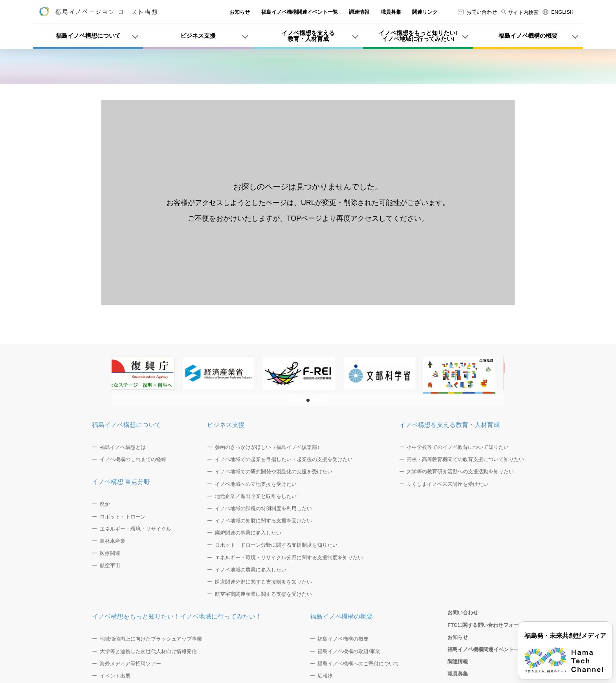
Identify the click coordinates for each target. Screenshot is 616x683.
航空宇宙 (110, 565)
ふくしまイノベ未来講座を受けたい (447, 484)
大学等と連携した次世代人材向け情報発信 (148, 651)
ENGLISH (558, 12)
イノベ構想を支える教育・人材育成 (449, 425)
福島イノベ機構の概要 (341, 616)
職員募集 (391, 12)
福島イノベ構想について (126, 425)
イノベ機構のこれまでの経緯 (133, 459)
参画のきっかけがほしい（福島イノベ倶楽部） (269, 447)
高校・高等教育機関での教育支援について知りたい (465, 459)
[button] (295, 400)
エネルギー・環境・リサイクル (136, 529)
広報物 (325, 676)
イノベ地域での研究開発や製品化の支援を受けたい (274, 472)
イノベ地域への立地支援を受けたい (256, 484)
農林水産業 (113, 541)
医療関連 (110, 553)
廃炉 (105, 504)
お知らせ (240, 12)
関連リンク (425, 12)
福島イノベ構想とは (123, 447)
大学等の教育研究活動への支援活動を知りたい (460, 472)
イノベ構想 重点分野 (121, 482)
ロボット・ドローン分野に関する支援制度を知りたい (276, 545)
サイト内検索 (520, 12)
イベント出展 (115, 676)
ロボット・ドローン (123, 517)
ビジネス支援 (226, 425)
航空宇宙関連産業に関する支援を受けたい (263, 594)
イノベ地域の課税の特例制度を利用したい (263, 508)
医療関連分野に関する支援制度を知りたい (263, 582)
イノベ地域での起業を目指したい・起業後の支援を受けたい (284, 459)
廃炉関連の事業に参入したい (248, 533)
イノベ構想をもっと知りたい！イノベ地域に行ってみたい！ (177, 616)
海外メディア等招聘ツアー (130, 664)
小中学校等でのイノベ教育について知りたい (458, 447)
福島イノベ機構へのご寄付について (358, 664)
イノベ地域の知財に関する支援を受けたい (263, 521)
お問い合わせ (477, 12)
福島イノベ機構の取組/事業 (349, 651)
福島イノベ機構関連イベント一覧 (300, 12)
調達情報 (359, 12)
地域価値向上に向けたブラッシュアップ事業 (151, 639)
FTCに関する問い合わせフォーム (486, 625)
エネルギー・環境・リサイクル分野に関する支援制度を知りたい (289, 558)
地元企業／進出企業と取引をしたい (256, 496)
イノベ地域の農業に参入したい (251, 570)
